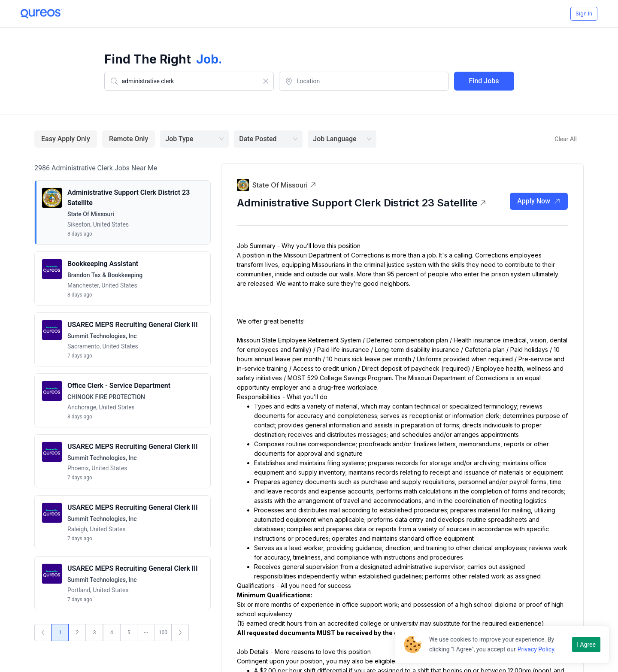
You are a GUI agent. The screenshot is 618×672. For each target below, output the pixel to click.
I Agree (586, 645)
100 (163, 633)
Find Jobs (484, 81)
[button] (123, 212)
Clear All (566, 139)
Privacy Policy (536, 649)
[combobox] (189, 81)
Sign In (584, 14)
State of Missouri (284, 185)
